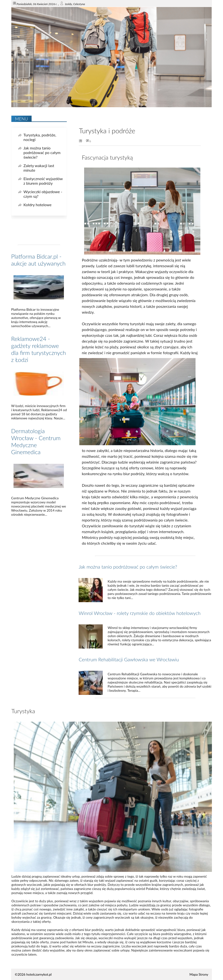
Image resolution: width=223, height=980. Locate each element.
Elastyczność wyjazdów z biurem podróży (43, 181)
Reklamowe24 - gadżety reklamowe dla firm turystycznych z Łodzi (38, 349)
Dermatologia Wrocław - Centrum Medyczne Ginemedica (36, 441)
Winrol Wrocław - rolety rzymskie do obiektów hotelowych (139, 613)
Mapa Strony (199, 974)
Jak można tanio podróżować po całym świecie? (128, 567)
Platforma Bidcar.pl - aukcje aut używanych (38, 260)
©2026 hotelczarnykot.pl (33, 974)
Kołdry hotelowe (37, 205)
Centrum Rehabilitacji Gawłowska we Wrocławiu (129, 659)
